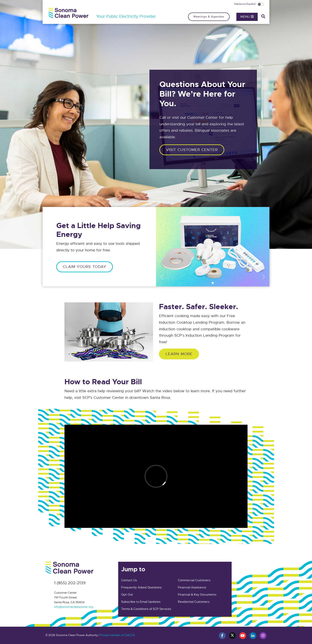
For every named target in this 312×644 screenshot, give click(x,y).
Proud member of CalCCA (118, 635)
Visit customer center (192, 150)
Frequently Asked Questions (141, 587)
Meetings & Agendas (209, 17)
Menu (247, 17)
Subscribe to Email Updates (141, 602)
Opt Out (127, 595)
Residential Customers (194, 602)
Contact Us (129, 580)
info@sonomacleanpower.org (74, 607)
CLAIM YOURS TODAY (85, 267)
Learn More (179, 354)
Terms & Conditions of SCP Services (146, 609)
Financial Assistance (192, 587)
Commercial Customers (194, 580)
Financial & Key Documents (197, 595)
